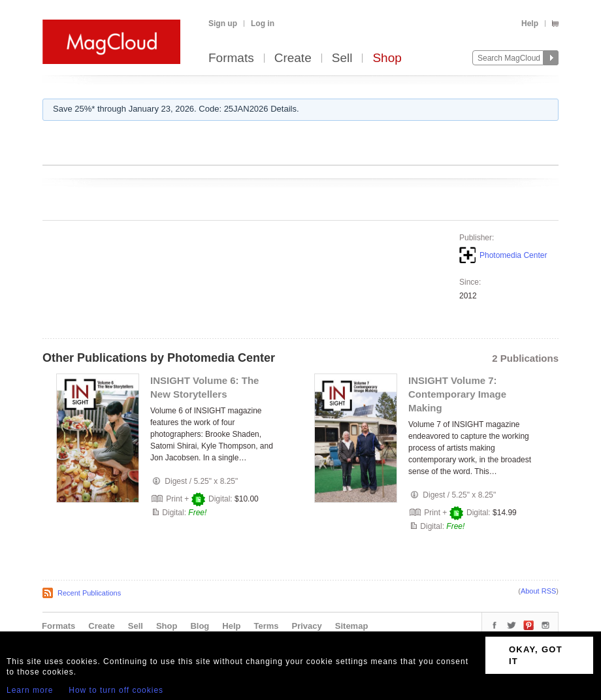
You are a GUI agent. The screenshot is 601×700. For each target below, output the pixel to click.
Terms (266, 626)
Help (530, 24)
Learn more (30, 690)
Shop (387, 58)
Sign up (223, 24)
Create (293, 58)
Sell (342, 58)
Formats (231, 58)
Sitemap (352, 626)
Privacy (307, 626)
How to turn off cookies (116, 690)
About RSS (538, 591)
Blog (200, 626)
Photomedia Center (513, 255)
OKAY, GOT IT (536, 655)
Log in (263, 24)
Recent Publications (89, 593)
